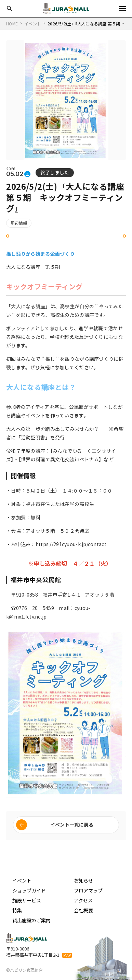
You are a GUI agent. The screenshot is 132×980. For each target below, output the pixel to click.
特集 (17, 910)
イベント (22, 880)
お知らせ (83, 880)
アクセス (83, 900)
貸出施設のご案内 (31, 920)
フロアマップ (88, 890)
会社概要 (83, 910)
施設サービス (27, 900)
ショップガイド (29, 890)
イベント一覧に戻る (72, 825)
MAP (67, 955)
